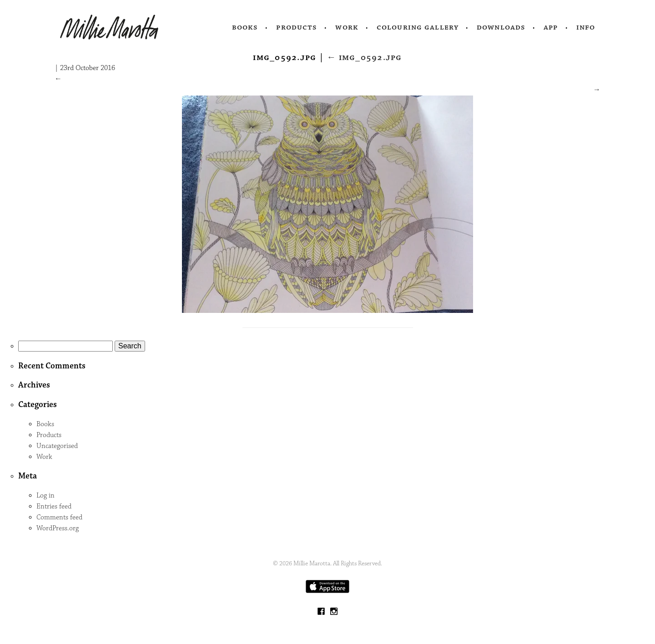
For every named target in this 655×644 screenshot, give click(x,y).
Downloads (501, 27)
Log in (45, 496)
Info (586, 27)
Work (347, 27)
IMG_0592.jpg (364, 57)
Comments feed (59, 517)
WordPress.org (58, 528)
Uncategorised (57, 446)
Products (297, 27)
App (551, 27)
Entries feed (54, 506)
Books (245, 27)
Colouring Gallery (418, 27)
